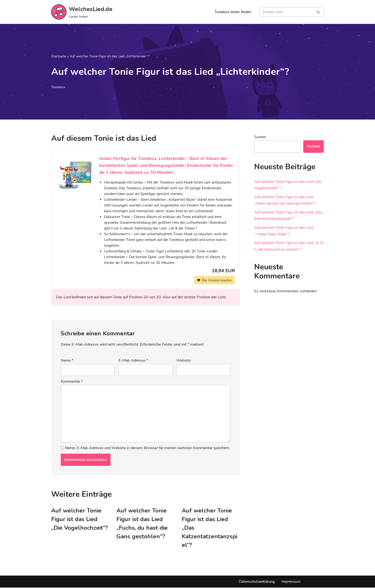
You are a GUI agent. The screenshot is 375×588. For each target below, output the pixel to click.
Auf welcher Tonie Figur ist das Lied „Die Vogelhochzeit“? (80, 519)
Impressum (291, 582)
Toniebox (58, 87)
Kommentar (72, 382)
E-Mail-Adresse (133, 360)
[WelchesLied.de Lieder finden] (82, 12)
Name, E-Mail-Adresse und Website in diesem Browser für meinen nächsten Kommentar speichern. (147, 448)
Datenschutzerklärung (257, 582)
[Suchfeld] (286, 12)
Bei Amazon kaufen (217, 280)
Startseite (59, 56)
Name (67, 360)
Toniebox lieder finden (233, 12)
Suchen (260, 137)
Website (184, 360)
